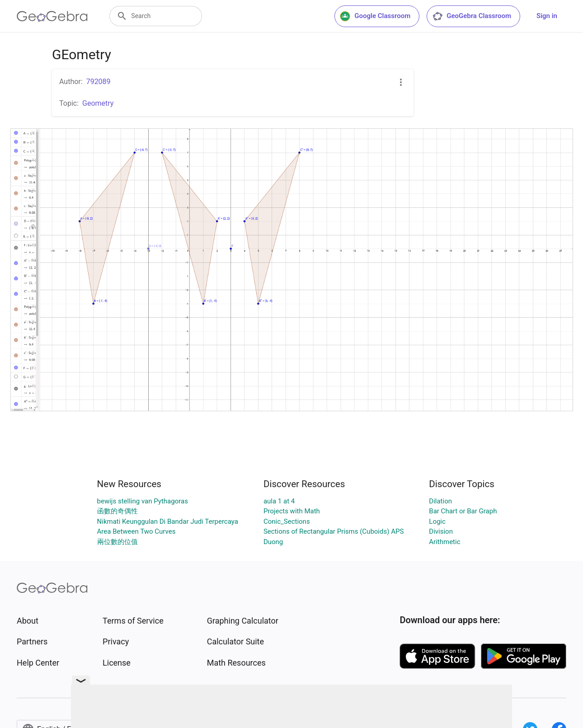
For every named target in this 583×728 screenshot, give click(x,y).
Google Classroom (375, 16)
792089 (99, 82)
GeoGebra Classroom (472, 16)
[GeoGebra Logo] (52, 16)
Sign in (547, 16)
